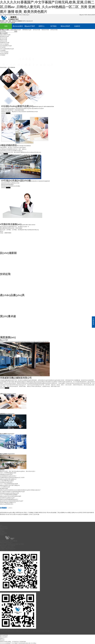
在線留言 (77, 26)
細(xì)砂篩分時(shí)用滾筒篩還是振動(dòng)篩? (12, 501)
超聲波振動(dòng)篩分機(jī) (8, 513)
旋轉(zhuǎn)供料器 (77, 513)
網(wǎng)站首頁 (4, 635)
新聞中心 (42, 26)
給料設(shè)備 (54, 30)
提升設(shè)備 (37, 30)
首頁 (6, 26)
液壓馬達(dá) (20, 513)
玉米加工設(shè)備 (34, 514)
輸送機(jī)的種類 (4, 488)
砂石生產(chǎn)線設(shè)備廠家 (19, 514)
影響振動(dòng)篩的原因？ (7, 474)
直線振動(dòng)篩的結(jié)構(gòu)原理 (9, 493)
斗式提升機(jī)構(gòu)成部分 (7, 481)
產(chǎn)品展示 (18, 26)
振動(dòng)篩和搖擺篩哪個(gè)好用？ (9, 499)
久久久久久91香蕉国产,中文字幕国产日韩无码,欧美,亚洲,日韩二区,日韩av (18, 643)
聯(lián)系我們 (92, 15)
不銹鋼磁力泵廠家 (33, 513)
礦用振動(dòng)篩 (27, 30)
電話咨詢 (2, 640)
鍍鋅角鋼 (90, 513)
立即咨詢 (7, 388)
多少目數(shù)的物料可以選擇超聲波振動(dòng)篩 (12, 492)
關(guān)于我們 (83, 15)
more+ (2, 473)
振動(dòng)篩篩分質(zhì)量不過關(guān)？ (10, 485)
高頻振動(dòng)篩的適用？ (7, 482)
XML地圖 (47, 631)
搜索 (16, 31)
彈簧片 (26, 513)
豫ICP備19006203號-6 (39, 631)
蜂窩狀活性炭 (43, 513)
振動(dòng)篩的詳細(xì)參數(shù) (8, 479)
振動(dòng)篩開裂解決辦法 (7, 504)
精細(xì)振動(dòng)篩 (16, 30)
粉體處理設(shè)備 (5, 43)
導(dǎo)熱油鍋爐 (52, 513)
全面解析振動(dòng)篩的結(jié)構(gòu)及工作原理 (12, 478)
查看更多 (2, 388)
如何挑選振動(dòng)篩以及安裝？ (8, 476)
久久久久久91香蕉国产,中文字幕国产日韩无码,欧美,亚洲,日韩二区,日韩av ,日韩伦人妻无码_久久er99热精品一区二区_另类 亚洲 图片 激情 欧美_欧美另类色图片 (47, 7)
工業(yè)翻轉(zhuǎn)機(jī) (64, 513)
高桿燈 (85, 513)
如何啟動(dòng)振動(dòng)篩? (7, 498)
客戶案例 (53, 26)
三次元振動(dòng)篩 (5, 487)
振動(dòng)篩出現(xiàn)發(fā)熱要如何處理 (11, 496)
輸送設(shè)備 (45, 30)
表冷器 (7, 514)
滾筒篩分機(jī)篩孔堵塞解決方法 (8, 502)
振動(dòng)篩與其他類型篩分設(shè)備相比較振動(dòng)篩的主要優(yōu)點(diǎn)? (20, 490)
